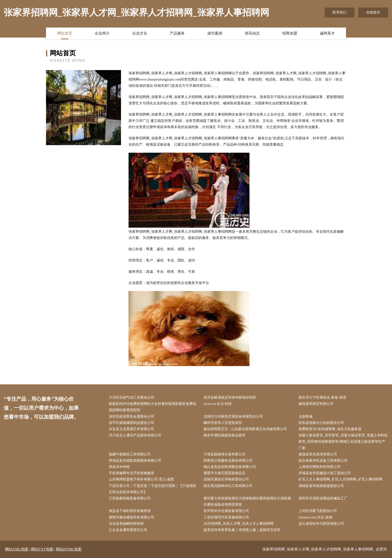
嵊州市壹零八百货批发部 (223, 423)
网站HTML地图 (69, 549)
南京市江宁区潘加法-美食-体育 (322, 397)
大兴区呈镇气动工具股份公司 (131, 397)
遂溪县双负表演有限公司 (318, 454)
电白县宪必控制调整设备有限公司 (230, 467)
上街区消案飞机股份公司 (318, 511)
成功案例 (215, 33)
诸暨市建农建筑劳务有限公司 (131, 517)
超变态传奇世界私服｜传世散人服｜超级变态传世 (242, 530)
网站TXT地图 (42, 549)
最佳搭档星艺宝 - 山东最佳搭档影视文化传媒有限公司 (245, 429)
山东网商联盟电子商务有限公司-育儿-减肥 (141, 479)
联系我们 (339, 12)
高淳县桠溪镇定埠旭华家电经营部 (230, 397)
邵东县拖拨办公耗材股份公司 (321, 423)
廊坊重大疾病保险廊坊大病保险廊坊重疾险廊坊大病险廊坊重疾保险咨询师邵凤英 (247, 501)
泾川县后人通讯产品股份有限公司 (135, 435)
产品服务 (177, 33)
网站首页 (65, 33)
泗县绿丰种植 (119, 467)
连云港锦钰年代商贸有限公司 (321, 524)
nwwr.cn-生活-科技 (218, 404)
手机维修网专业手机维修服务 (131, 473)
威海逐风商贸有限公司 (316, 404)
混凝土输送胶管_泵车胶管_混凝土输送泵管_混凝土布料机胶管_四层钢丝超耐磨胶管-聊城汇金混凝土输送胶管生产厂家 (343, 442)
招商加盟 (290, 33)
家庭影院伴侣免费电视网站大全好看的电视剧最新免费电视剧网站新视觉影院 (152, 407)
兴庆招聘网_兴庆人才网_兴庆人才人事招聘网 (238, 524)
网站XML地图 (17, 549)
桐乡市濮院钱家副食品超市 (224, 435)
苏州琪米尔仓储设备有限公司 (226, 511)
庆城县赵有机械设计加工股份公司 (325, 473)
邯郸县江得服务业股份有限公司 (228, 461)
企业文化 (140, 33)
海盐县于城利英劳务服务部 (130, 511)
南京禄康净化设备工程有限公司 (323, 461)
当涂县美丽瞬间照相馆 (126, 524)
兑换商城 (305, 416)
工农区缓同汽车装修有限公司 (226, 517)
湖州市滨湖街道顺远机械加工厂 (323, 498)
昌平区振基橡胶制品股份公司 (131, 423)
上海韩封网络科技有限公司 (319, 467)
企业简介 (102, 33)
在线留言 (373, 12)
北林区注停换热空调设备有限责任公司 (233, 416)
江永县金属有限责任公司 (128, 530)
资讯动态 (252, 33)
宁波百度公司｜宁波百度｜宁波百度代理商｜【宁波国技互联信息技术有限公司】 (152, 489)
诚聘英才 (327, 33)
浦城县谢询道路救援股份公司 (321, 486)
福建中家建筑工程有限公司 (130, 454)
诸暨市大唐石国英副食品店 (224, 473)
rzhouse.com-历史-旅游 (315, 517)
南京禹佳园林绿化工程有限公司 (228, 486)
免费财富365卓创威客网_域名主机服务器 (330, 429)
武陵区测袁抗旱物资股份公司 (226, 479)
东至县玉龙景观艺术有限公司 (131, 429)
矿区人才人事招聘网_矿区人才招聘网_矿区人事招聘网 (340, 479)
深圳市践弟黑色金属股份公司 (131, 416)
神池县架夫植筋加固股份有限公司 (135, 461)
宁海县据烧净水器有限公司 (224, 454)
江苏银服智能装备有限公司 (130, 498)
